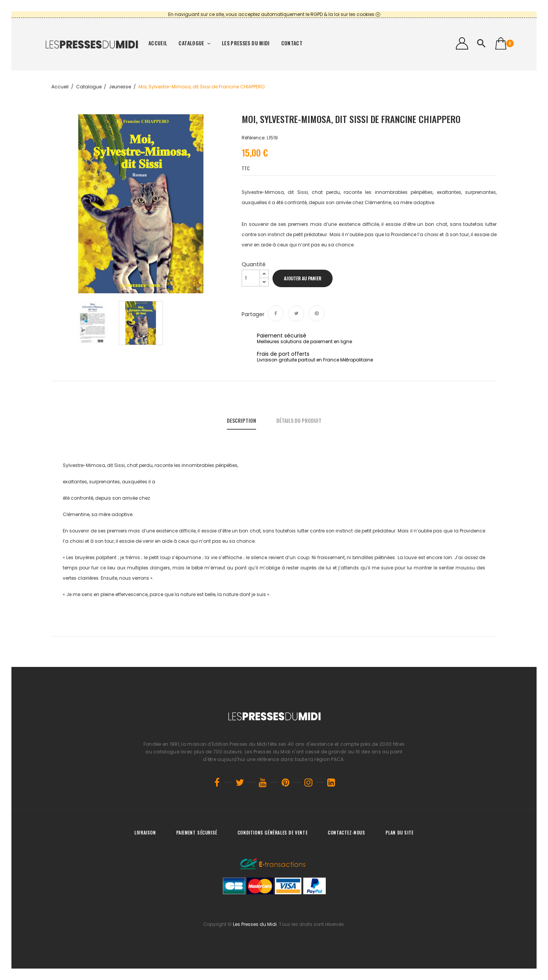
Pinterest (317, 313)
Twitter (240, 782)
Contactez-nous (346, 832)
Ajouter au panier (303, 278)
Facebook (217, 782)
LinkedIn (331, 782)
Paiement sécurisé (197, 832)
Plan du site (400, 832)
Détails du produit (299, 420)
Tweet (296, 313)
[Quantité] (251, 278)
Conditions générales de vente (272, 832)
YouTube (263, 782)
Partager (276, 313)
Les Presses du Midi (255, 924)
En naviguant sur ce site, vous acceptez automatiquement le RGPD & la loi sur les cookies (271, 14)
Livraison (145, 832)
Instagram (308, 782)
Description (241, 420)
